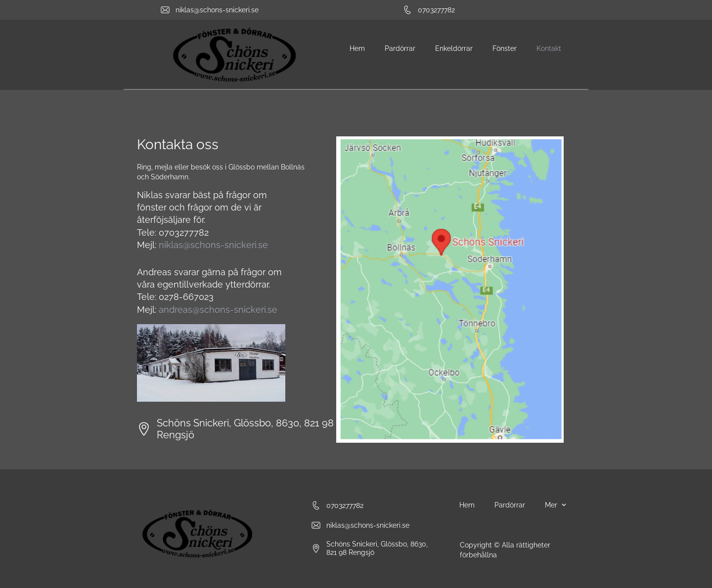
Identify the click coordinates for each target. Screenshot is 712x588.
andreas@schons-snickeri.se (218, 310)
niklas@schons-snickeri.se (213, 245)
